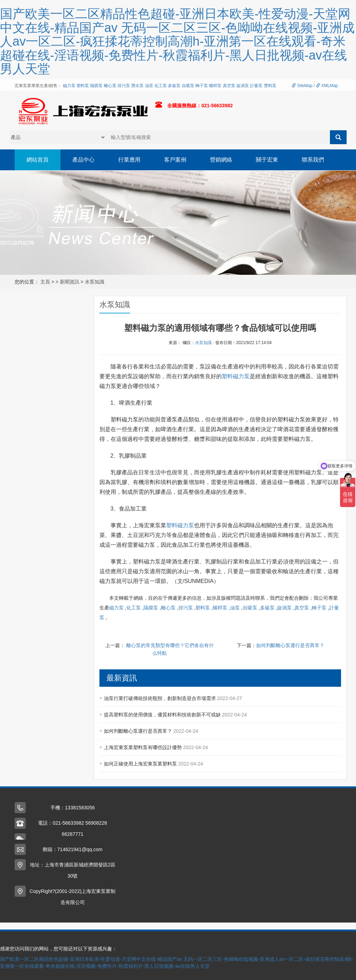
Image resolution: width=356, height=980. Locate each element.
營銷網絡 (221, 160)
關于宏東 (267, 160)
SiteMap (302, 86)
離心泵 (110, 86)
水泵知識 (95, 282)
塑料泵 (83, 86)
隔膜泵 (96, 86)
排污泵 (124, 86)
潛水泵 (137, 86)
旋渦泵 (243, 86)
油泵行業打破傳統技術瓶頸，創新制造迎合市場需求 (161, 698)
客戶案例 (175, 160)
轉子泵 (202, 86)
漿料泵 (270, 86)
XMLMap (327, 86)
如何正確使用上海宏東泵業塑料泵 (141, 764)
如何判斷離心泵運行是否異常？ (290, 645)
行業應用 (129, 160)
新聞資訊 (70, 282)
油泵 (149, 86)
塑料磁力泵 (236, 376)
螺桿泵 (215, 86)
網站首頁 (38, 160)
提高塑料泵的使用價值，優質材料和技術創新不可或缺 (163, 715)
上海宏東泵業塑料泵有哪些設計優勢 (144, 747)
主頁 (45, 282)
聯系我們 (313, 160)
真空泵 (229, 86)
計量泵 (256, 86)
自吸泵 (188, 86)
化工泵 (161, 86)
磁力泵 (69, 86)
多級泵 (174, 86)
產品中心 (83, 160)
